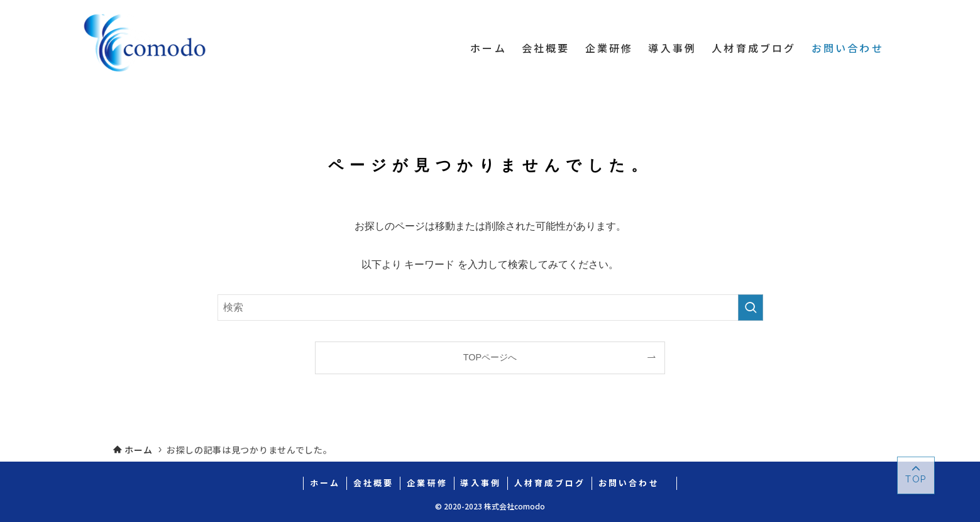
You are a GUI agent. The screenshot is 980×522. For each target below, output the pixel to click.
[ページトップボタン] (916, 475)
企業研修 (427, 483)
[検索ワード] (490, 308)
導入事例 (481, 483)
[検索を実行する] (751, 308)
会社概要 (374, 483)
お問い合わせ (635, 483)
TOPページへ (490, 357)
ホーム (325, 483)
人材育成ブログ (550, 483)
